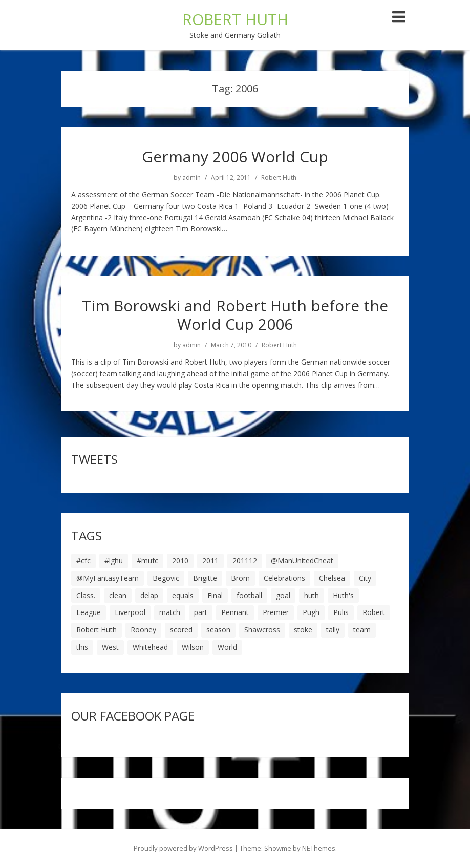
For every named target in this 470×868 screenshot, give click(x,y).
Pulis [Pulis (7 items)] (341, 612)
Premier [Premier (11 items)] (276, 612)
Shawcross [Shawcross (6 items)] (262, 630)
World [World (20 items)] (227, 647)
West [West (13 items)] (110, 647)
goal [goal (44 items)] (283, 595)
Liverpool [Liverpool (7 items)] (130, 612)
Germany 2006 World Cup (235, 156)
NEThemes (319, 848)
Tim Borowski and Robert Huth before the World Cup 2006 (235, 315)
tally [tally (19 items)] (333, 630)
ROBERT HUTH (235, 19)
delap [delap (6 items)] (149, 595)
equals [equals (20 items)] (183, 595)
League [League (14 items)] (89, 612)
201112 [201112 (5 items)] (245, 560)
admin (191, 178)
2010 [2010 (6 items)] (180, 560)
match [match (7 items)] (170, 612)
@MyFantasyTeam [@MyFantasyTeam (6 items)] (108, 578)
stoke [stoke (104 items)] (303, 630)
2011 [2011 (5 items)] (210, 560)
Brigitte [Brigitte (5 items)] (205, 578)
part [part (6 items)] (201, 612)
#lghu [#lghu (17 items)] (114, 560)
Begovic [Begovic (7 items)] (166, 578)
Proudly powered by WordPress (183, 848)
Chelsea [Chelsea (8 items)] (332, 578)
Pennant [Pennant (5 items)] (235, 612)
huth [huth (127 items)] (312, 595)
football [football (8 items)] (249, 595)
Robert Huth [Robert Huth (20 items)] (97, 630)
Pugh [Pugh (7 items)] (311, 612)
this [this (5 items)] (82, 647)
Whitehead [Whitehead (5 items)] (150, 647)
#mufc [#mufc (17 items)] (147, 560)
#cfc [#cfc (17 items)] (83, 560)
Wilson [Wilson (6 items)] (193, 647)
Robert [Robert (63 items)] (374, 612)
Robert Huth (279, 178)
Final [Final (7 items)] (215, 595)
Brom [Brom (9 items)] (240, 578)
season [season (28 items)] (218, 630)
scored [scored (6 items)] (181, 630)
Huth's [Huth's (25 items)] (343, 595)
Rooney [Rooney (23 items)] (143, 630)
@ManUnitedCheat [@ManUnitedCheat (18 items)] (302, 560)
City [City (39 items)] (365, 578)
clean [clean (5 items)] (118, 595)
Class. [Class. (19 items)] (86, 595)
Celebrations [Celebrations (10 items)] (284, 578)
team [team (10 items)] (362, 630)
